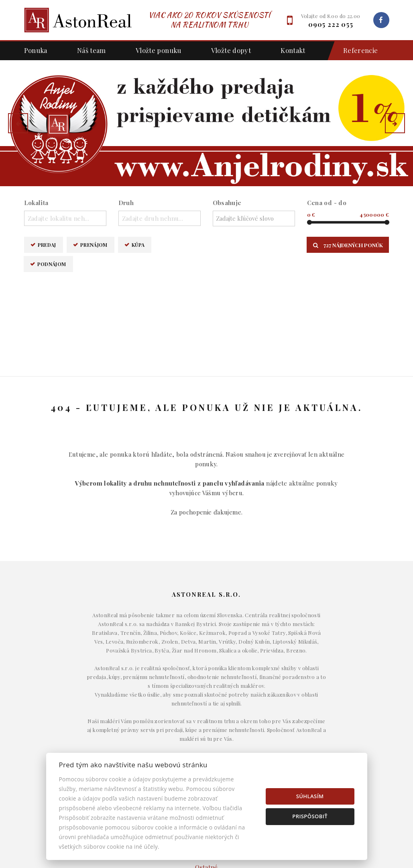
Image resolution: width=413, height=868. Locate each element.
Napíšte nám (332, 728)
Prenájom (94, 245)
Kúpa (138, 245)
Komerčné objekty (206, 740)
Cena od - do (327, 203)
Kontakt (293, 50)
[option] (206, 123)
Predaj (47, 245)
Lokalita (36, 203)
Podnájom (52, 264)
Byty (206, 728)
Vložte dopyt (231, 50)
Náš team (92, 50)
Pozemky (207, 752)
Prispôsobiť (310, 816)
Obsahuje (227, 203)
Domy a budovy (207, 716)
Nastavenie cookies (332, 752)
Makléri (333, 716)
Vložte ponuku (159, 50)
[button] (18, 123)
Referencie (357, 51)
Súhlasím (310, 796)
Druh (126, 203)
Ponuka (36, 50)
